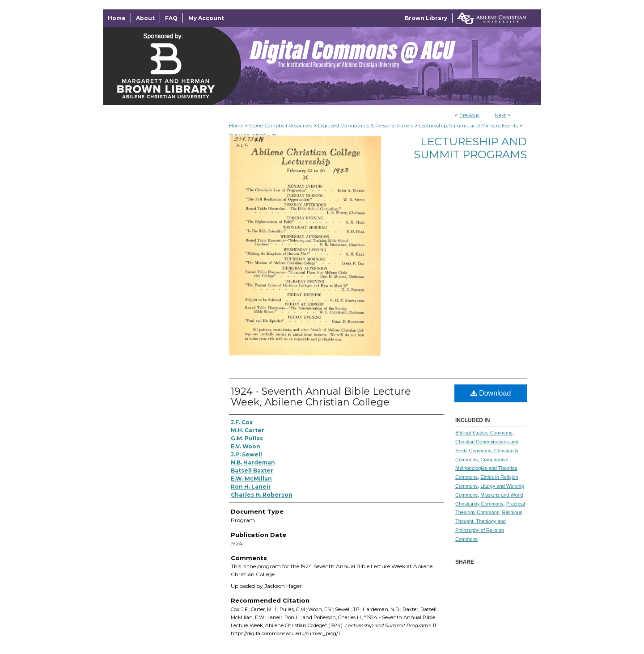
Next (500, 115)
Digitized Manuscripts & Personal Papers (366, 126)
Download (491, 393)
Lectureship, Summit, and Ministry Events (468, 126)
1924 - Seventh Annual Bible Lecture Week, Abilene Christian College (321, 397)
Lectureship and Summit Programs (470, 148)
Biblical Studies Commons (484, 433)
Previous (469, 115)
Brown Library (426, 18)
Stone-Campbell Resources (281, 126)
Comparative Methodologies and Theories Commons (486, 468)
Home (236, 126)
